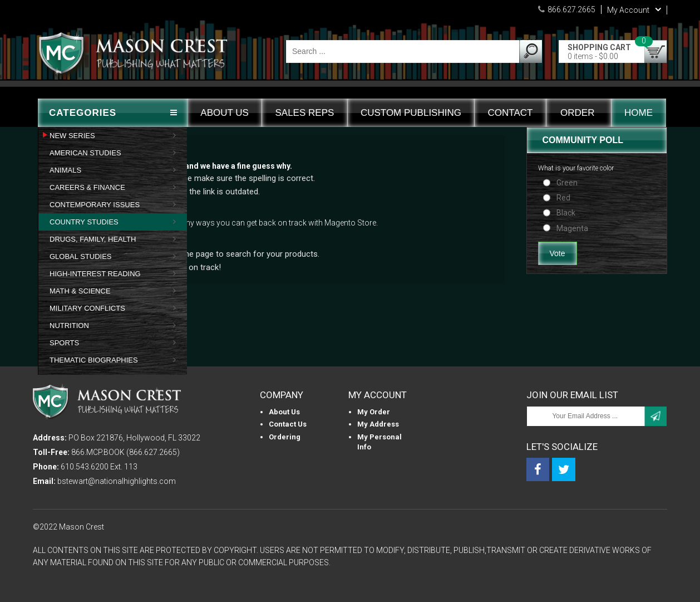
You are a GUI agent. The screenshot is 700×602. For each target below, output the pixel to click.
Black (566, 213)
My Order (374, 412)
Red (563, 198)
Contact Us (288, 424)
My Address (378, 424)
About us (284, 412)
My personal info (379, 442)
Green (567, 183)
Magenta (572, 228)
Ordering (285, 437)
